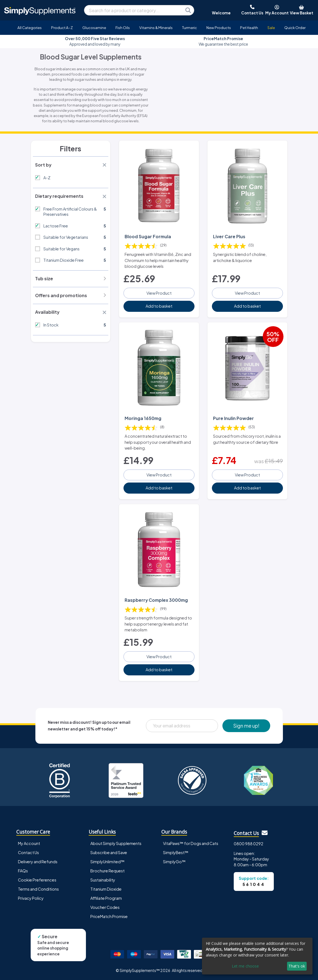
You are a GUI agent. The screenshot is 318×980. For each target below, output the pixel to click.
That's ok (297, 966)
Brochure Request (107, 871)
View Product (159, 293)
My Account (29, 843)
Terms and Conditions (38, 889)
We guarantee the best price (223, 41)
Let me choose (245, 966)
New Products (219, 28)
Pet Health (249, 28)
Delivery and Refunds (38, 861)
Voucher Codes (105, 907)
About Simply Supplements (116, 843)
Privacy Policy (31, 898)
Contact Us (28, 852)
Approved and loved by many (95, 41)
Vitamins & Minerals (156, 28)
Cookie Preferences (37, 880)
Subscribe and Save (109, 852)
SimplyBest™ (176, 852)
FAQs (23, 871)
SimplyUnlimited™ (107, 861)
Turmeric (190, 28)
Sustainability (103, 880)
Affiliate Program (106, 898)
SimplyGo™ (174, 861)
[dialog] (257, 956)
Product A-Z (62, 28)
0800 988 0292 (249, 844)
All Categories (30, 28)
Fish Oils (123, 28)
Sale (271, 28)
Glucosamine (94, 28)
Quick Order (295, 28)
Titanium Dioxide (106, 889)
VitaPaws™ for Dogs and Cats (191, 843)
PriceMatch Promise (109, 916)
